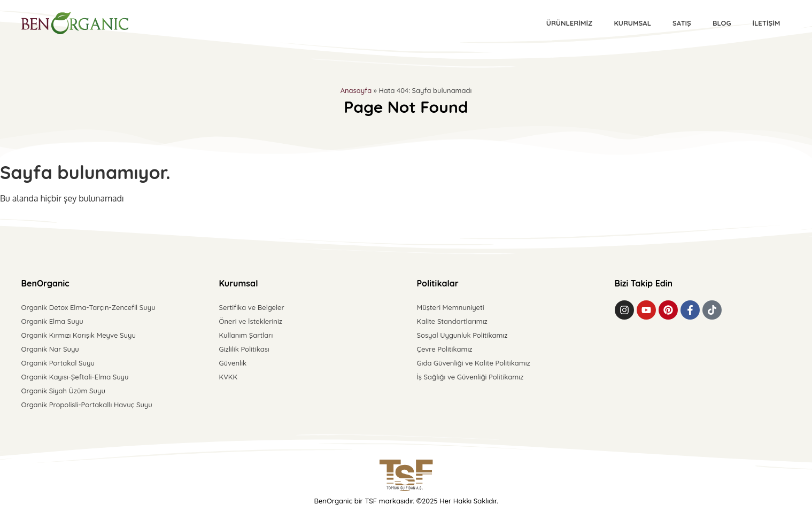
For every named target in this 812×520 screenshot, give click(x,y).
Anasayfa (356, 90)
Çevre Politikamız (445, 349)
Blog (722, 23)
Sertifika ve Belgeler (252, 307)
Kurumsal (632, 23)
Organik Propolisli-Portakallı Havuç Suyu (87, 405)
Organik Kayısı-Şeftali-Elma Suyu (75, 377)
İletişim (766, 23)
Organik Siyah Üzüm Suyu (63, 391)
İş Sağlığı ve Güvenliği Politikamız (470, 377)
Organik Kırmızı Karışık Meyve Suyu (79, 335)
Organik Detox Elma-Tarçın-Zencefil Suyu (88, 307)
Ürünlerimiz (570, 23)
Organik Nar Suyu (50, 349)
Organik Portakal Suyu (58, 363)
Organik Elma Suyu (52, 321)
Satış (682, 23)
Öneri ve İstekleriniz (251, 321)
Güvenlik (233, 363)
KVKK (229, 377)
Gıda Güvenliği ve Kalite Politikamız (474, 363)
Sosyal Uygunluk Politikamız (462, 335)
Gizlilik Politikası (244, 349)
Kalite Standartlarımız (452, 321)
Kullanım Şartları (246, 335)
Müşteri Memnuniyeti (451, 307)
